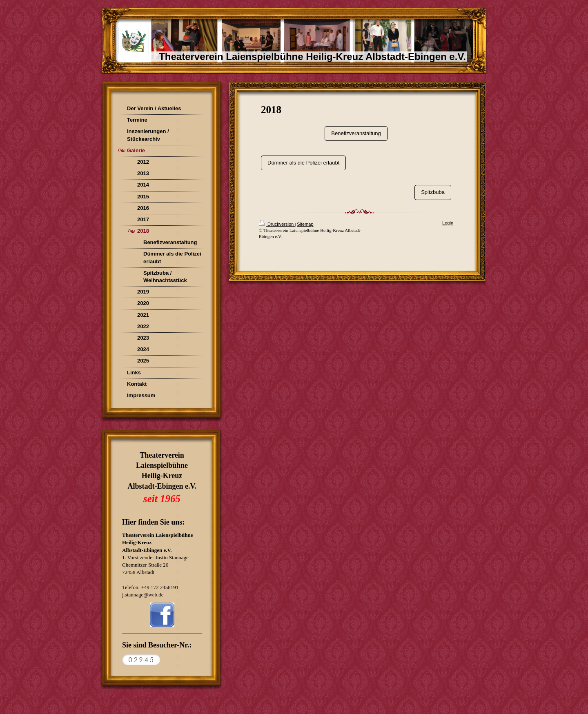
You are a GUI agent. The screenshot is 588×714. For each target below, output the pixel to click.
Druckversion (277, 224)
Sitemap (305, 224)
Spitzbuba (433, 192)
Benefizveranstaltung (356, 133)
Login (448, 223)
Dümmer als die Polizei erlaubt (303, 163)
